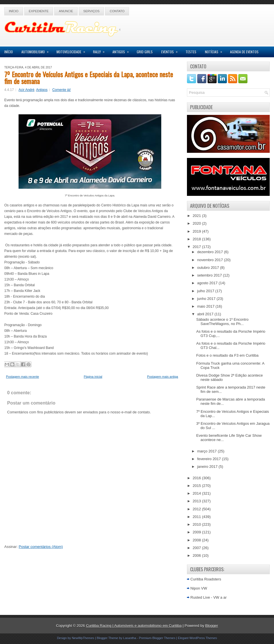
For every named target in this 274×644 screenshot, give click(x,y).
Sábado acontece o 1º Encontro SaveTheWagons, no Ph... (222, 322)
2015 (197, 486)
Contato (117, 11)
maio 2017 (206, 306)
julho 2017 (206, 291)
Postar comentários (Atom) (41, 547)
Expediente (39, 11)
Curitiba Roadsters (206, 579)
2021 (197, 216)
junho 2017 (207, 299)
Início (14, 11)
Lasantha (130, 638)
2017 (197, 247)
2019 (197, 231)
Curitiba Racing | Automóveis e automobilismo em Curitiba (134, 626)
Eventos (171, 50)
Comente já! (62, 90)
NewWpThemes (83, 638)
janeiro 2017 (208, 467)
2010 (197, 524)
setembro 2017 (210, 275)
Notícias (215, 50)
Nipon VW (199, 588)
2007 (197, 548)
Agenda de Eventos (244, 52)
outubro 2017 (209, 268)
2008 (197, 540)
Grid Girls (145, 52)
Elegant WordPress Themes (197, 638)
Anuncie (66, 11)
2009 (197, 532)
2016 (197, 478)
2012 (197, 509)
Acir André (26, 90)
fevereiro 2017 (210, 459)
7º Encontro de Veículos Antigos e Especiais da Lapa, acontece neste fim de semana (89, 78)
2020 (197, 223)
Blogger (212, 626)
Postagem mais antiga (163, 377)
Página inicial (93, 377)
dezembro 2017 (211, 252)
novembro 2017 (211, 260)
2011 (197, 517)
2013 (197, 501)
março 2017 (207, 451)
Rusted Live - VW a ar (208, 597)
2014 (197, 493)
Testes (191, 52)
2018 (197, 239)
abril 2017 (206, 314)
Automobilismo (37, 50)
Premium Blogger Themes (157, 638)
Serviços (91, 11)
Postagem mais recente (23, 377)
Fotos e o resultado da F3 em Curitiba (227, 355)
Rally (101, 50)
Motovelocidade (73, 50)
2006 (197, 555)
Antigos (122, 50)
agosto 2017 (208, 283)
